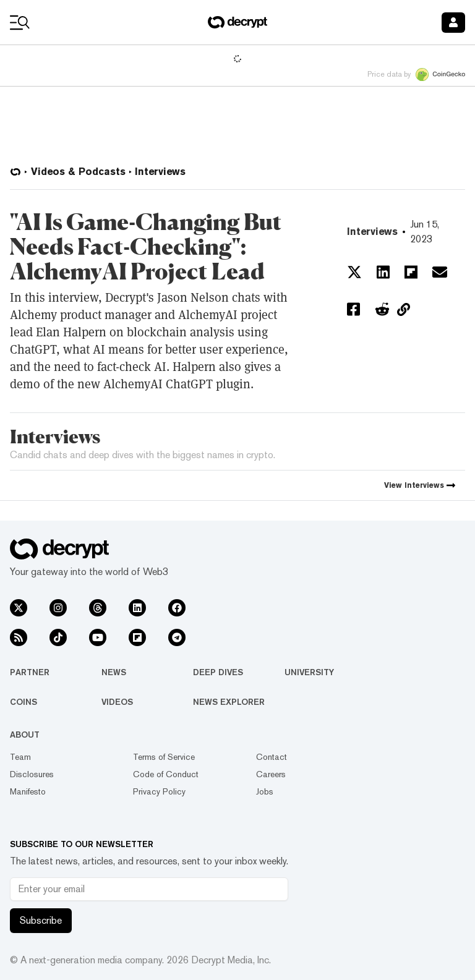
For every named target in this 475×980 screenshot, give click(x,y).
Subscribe (41, 920)
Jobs (265, 791)
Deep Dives (218, 672)
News (114, 672)
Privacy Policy (159, 791)
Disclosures (32, 774)
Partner (30, 672)
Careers (271, 774)
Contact (272, 757)
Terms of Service (164, 757)
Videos (117, 702)
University (309, 672)
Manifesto (28, 791)
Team (20, 757)
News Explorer (229, 702)
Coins (24, 702)
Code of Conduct (166, 774)
